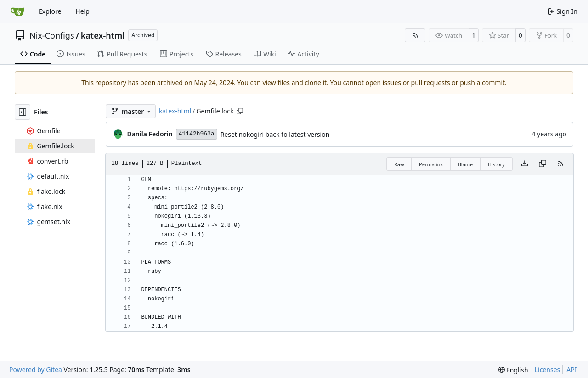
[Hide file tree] (23, 112)
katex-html (103, 35)
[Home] (17, 11)
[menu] (513, 370)
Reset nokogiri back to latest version (275, 134)
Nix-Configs (52, 35)
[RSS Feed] (415, 35)
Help (82, 11)
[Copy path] (240, 111)
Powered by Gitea (36, 370)
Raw (399, 164)
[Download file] (525, 164)
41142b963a (197, 134)
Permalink (431, 164)
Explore (50, 11)
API (571, 370)
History (496, 164)
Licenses (548, 370)
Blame (466, 164)
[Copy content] (543, 164)
